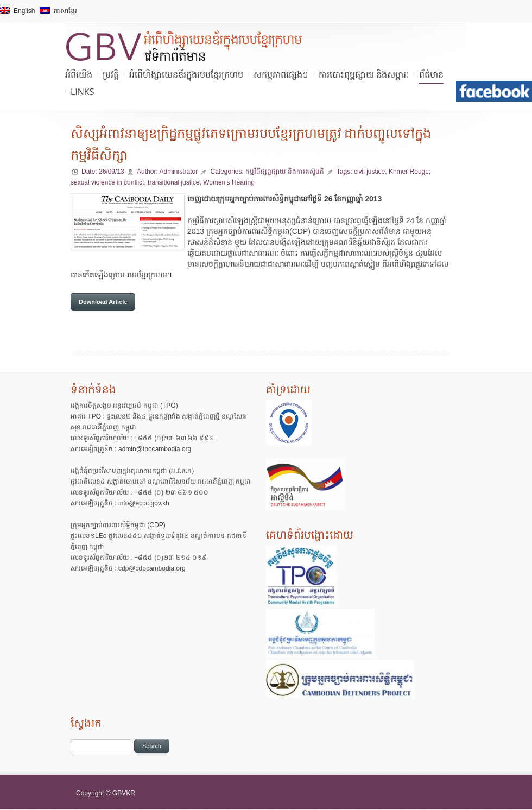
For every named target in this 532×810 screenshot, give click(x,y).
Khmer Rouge (409, 172)
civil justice (369, 172)
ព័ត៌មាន (431, 74)
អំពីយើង (79, 74)
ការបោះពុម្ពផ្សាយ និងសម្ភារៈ (364, 74)
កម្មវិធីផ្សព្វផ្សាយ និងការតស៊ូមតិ (286, 172)
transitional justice (173, 182)
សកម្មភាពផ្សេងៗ (281, 74)
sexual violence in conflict (107, 182)
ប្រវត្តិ (111, 74)
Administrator (178, 172)
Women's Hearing (229, 182)
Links (82, 92)
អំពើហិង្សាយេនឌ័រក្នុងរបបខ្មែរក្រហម (186, 74)
